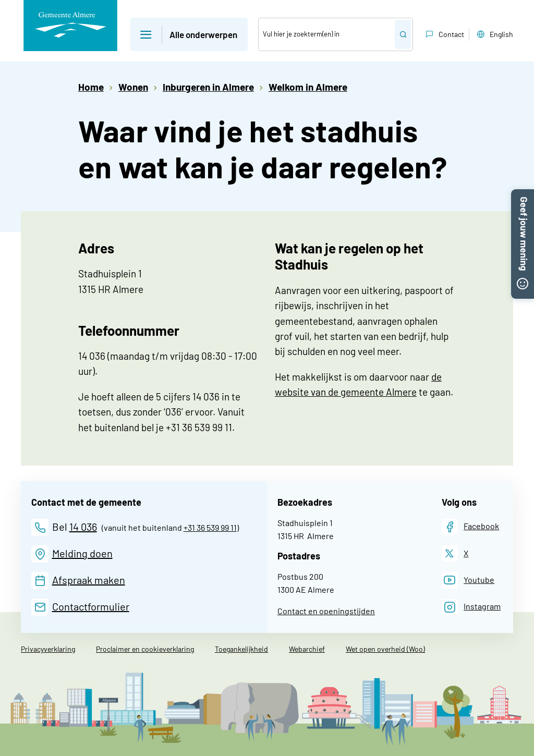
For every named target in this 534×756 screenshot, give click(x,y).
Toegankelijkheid (241, 649)
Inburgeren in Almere (208, 87)
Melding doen (82, 553)
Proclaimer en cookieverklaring (145, 649)
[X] (455, 553)
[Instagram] (471, 607)
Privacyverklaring (48, 649)
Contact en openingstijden (326, 611)
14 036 (83, 527)
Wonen (133, 87)
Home (91, 87)
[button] (523, 195)
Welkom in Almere (308, 87)
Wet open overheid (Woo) (385, 649)
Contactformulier (91, 606)
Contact (444, 34)
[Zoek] (327, 34)
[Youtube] (468, 580)
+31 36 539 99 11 (210, 527)
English (494, 34)
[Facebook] (471, 527)
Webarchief (307, 649)
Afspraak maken (89, 580)
